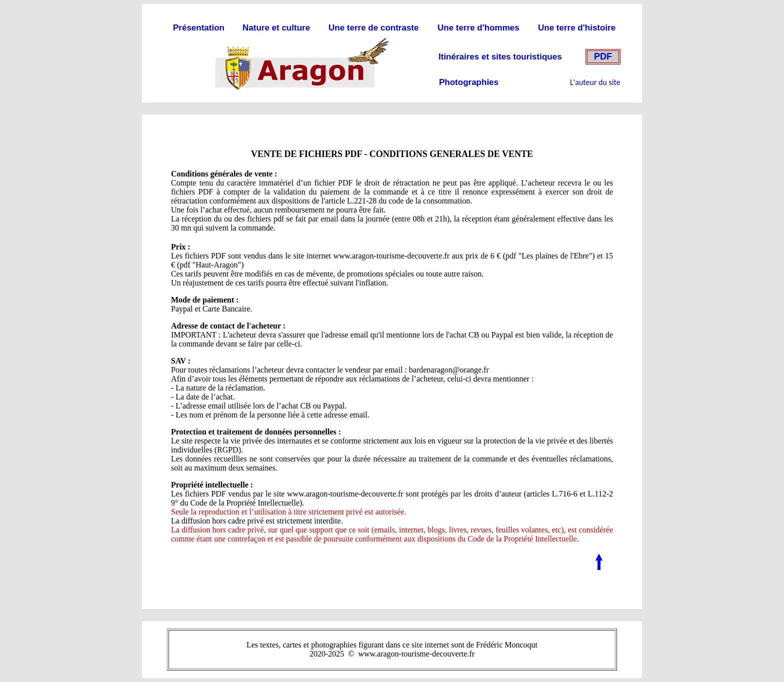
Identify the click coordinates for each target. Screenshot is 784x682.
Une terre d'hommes (478, 28)
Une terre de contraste (373, 28)
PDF (603, 56)
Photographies (469, 82)
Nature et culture (276, 28)
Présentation (199, 28)
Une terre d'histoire (577, 28)
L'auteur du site (595, 82)
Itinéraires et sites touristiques (500, 57)
